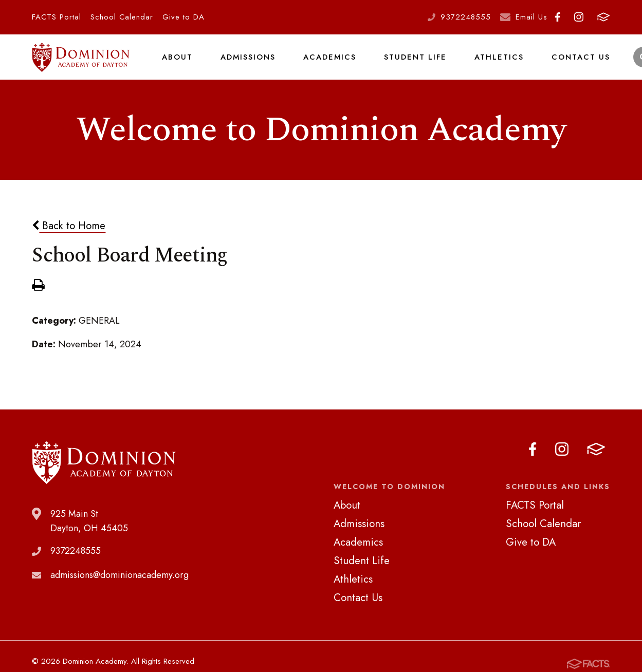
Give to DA (184, 17)
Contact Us (573, 64)
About (177, 64)
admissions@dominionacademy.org (120, 589)
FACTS (603, 17)
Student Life (412, 64)
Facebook (557, 17)
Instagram (579, 17)
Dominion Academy (81, 64)
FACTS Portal (57, 17)
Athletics (493, 64)
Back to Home (69, 239)
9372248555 (466, 17)
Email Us (531, 17)
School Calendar (122, 17)
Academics (328, 64)
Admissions (247, 64)
